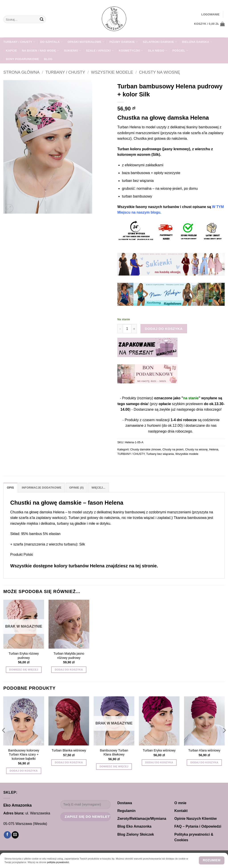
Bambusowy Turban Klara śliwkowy (114, 752)
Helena (214, 449)
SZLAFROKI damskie (160, 42)
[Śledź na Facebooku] (7, 835)
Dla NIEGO (158, 51)
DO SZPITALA (52, 42)
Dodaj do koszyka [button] (69, 670)
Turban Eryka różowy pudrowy (24, 656)
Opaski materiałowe (86, 42)
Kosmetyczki (131, 51)
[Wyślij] (42, 19)
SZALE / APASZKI (100, 51)
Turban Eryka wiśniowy (159, 750)
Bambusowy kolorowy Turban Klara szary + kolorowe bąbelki (24, 755)
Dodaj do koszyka (164, 329)
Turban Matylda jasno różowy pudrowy (69, 656)
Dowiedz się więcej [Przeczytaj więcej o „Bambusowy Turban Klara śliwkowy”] (114, 766)
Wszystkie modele (112, 72)
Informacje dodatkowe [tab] (42, 488)
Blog (48, 59)
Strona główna (21, 72)
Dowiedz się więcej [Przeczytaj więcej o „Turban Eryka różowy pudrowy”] (24, 670)
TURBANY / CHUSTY (19, 42)
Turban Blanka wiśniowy (69, 750)
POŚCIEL (180, 51)
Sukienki (72, 51)
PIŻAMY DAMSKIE (124, 42)
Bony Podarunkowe (22, 59)
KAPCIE (11, 51)
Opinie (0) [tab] (76, 488)
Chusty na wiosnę (160, 72)
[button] (210, 15)
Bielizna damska (197, 42)
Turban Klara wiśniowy (204, 750)
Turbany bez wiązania (160, 454)
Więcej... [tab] (98, 488)
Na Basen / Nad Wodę (40, 51)
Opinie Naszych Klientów (195, 819)
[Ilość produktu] (127, 329)
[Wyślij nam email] (15, 835)
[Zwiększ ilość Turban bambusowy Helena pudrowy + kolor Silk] (134, 329)
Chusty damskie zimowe (146, 449)
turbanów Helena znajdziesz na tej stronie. (113, 566)
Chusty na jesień (173, 449)
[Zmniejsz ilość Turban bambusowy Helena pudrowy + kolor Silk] (120, 329)
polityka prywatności (58, 862)
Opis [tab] (10, 488)
